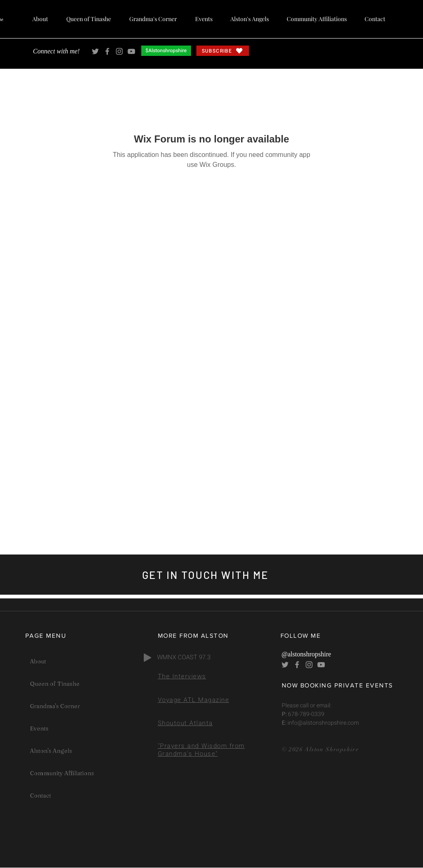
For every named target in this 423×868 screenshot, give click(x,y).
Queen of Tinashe (55, 684)
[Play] (147, 658)
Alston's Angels (51, 751)
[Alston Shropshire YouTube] (131, 51)
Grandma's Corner (55, 706)
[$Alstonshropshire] (166, 51)
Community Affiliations (62, 773)
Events (39, 728)
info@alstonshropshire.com (323, 723)
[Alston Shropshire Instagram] (119, 51)
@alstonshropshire (307, 654)
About (38, 661)
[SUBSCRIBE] (223, 51)
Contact (40, 796)
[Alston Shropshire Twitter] (95, 51)
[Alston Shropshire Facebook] (107, 51)
